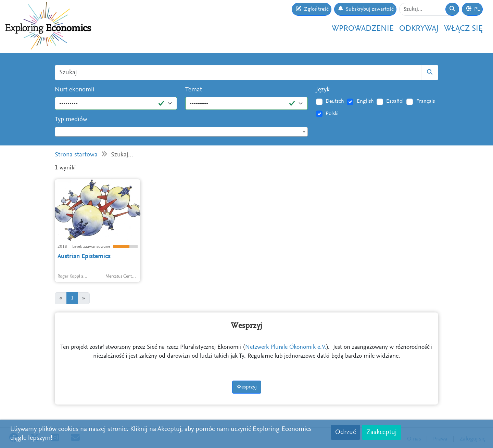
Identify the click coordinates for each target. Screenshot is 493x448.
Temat (194, 90)
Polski (332, 114)
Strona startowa (76, 155)
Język (323, 90)
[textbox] (181, 132)
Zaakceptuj (382, 432)
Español (395, 101)
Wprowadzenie (363, 29)
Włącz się (463, 29)
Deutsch (335, 101)
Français (426, 101)
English (365, 101)
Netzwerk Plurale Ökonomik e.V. (286, 347)
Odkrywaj (419, 29)
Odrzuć (345, 432)
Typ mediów (71, 120)
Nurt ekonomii (75, 90)
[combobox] (181, 132)
